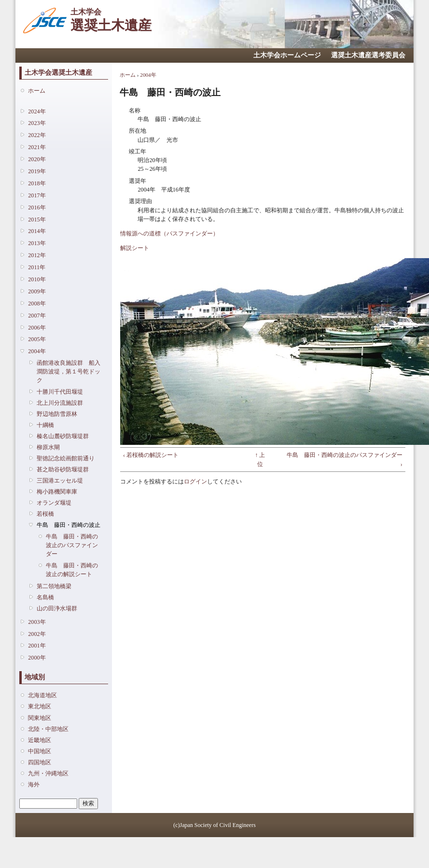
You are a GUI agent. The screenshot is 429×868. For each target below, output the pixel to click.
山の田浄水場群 (57, 608)
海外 (34, 785)
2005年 (37, 339)
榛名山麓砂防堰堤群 (63, 436)
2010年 (37, 279)
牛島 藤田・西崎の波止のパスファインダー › (345, 459)
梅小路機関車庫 (57, 492)
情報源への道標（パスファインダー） (169, 234)
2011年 (37, 267)
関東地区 (40, 718)
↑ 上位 (260, 459)
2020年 (37, 159)
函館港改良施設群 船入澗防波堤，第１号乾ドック (69, 372)
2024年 (37, 111)
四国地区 (40, 762)
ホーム (37, 91)
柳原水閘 (48, 447)
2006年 (37, 328)
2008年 (37, 303)
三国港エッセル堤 (60, 481)
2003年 (37, 622)
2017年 (37, 195)
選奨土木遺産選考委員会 (368, 55)
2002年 (37, 634)
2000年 (37, 658)
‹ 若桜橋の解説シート (151, 455)
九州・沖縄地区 (48, 773)
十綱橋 (45, 425)
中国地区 (40, 751)
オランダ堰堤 (54, 503)
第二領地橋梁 (54, 586)
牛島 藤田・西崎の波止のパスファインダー (72, 545)
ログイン (195, 482)
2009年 (37, 291)
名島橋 (45, 597)
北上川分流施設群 (60, 403)
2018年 (37, 183)
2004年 (37, 351)
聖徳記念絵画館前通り (66, 458)
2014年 (37, 231)
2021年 (37, 147)
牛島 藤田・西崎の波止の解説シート (72, 570)
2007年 (37, 316)
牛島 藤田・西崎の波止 (69, 525)
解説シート (135, 248)
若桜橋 (45, 514)
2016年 (37, 207)
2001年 (37, 646)
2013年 (37, 243)
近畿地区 (40, 740)
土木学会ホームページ (287, 55)
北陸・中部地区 (48, 729)
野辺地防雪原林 (57, 414)
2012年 (37, 255)
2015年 (37, 220)
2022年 (37, 135)
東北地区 (40, 706)
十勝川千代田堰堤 (60, 392)
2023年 (37, 123)
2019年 (37, 171)
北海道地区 (42, 695)
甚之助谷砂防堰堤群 (63, 469)
